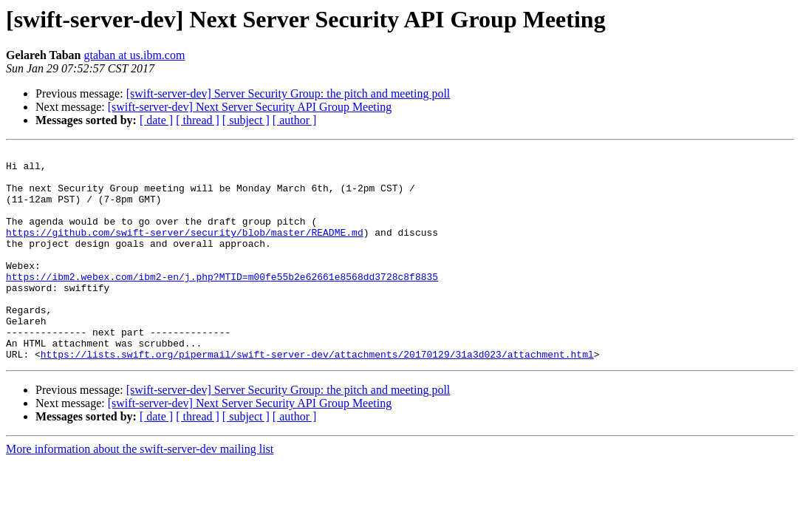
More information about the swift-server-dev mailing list (140, 491)
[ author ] (295, 120)
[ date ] (156, 120)
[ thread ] (198, 120)
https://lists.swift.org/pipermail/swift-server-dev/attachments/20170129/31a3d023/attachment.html (317, 396)
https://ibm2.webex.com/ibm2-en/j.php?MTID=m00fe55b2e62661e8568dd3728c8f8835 (222, 303)
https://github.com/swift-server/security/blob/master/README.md (185, 250)
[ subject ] (246, 120)
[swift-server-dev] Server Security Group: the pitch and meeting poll (288, 93)
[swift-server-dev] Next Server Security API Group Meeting (250, 107)
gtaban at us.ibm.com (135, 55)
